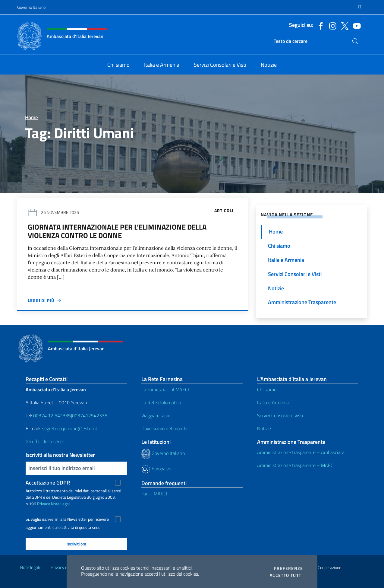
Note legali (30, 567)
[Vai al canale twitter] (343, 25)
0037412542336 (90, 415)
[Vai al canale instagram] (331, 25)
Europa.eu (156, 469)
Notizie (264, 428)
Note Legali (61, 504)
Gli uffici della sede (44, 441)
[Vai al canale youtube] (355, 25)
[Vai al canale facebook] (319, 25)
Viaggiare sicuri (156, 415)
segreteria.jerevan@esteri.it (70, 428)
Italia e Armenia (273, 402)
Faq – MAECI (154, 494)
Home (31, 117)
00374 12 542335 (51, 415)
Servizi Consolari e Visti (280, 415)
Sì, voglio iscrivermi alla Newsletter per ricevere (67, 519)
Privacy (44, 504)
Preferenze (288, 568)
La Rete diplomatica (161, 402)
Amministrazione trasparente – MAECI (296, 465)
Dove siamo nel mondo (164, 428)
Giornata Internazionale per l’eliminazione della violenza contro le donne (117, 231)
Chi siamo (267, 389)
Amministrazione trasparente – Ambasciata (301, 452)
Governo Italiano (31, 7)
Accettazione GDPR (48, 483)
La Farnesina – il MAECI (165, 389)
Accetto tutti (286, 575)
